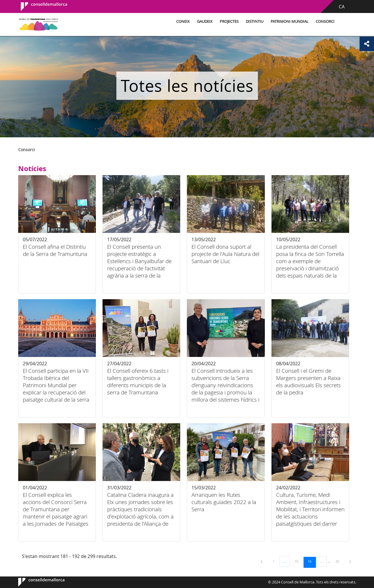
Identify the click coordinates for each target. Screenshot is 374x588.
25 (339, 561)
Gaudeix (205, 21)
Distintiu (255, 21)
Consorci (325, 21)
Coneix (183, 21)
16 (312, 561)
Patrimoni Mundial (290, 21)
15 (299, 561)
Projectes (229, 21)
